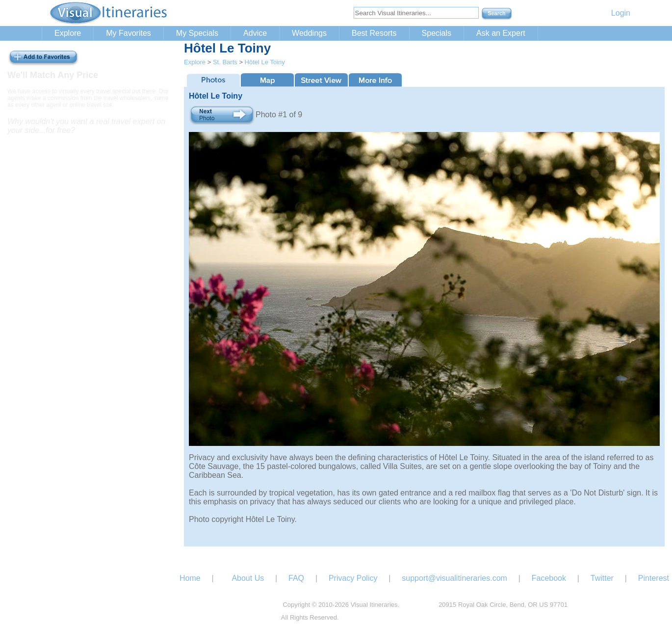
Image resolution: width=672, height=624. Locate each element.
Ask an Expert (501, 33)
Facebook (549, 578)
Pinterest (654, 578)
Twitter (602, 578)
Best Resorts (374, 33)
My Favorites (129, 33)
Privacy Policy (353, 578)
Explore (68, 33)
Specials (437, 33)
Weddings (309, 33)
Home (190, 578)
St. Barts (225, 62)
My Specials (197, 33)
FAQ (296, 578)
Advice (255, 33)
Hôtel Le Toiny (265, 62)
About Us (248, 578)
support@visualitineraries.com (454, 578)
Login (621, 13)
